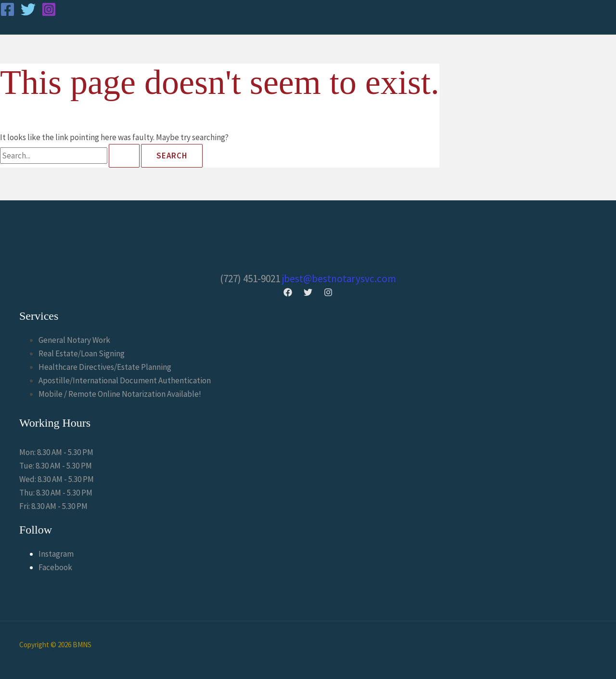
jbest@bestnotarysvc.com (339, 279)
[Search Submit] (124, 156)
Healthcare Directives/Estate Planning (105, 367)
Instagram (56, 554)
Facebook (55, 567)
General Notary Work (74, 340)
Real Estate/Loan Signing (82, 353)
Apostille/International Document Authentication (125, 380)
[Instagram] (49, 14)
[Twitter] (28, 14)
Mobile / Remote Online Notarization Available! (120, 394)
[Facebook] (7, 14)
